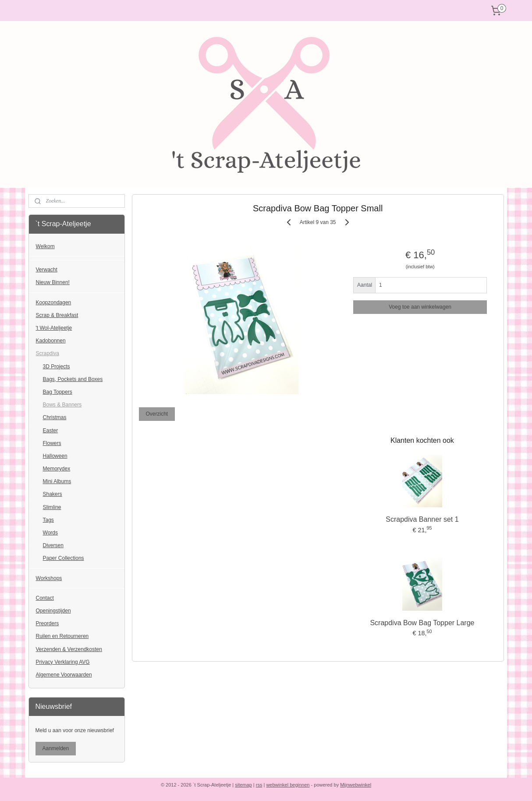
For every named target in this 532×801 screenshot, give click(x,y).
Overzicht (157, 414)
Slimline (52, 507)
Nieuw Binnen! (53, 282)
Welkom (45, 246)
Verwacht (47, 270)
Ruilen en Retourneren (62, 636)
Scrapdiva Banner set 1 (422, 519)
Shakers (53, 494)
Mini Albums (57, 481)
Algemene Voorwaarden (64, 675)
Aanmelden (56, 748)
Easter (51, 431)
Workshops (49, 578)
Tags (48, 520)
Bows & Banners (62, 405)
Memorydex (57, 469)
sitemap (243, 785)
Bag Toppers (58, 392)
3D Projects (57, 367)
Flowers (52, 443)
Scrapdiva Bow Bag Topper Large (422, 623)
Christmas (55, 417)
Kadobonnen (51, 341)
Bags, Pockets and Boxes (73, 379)
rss (259, 785)
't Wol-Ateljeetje (54, 328)
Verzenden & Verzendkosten (69, 649)
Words (50, 533)
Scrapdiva (48, 353)
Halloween (55, 456)
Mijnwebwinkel (356, 785)
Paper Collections (64, 558)
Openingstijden (53, 611)
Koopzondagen (54, 303)
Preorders (48, 623)
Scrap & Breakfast (57, 315)
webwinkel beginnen (288, 785)
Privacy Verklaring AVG (63, 662)
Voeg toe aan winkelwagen (420, 307)
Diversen (53, 545)
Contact (45, 598)
